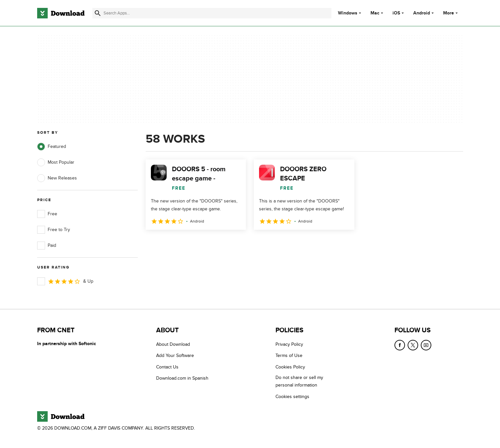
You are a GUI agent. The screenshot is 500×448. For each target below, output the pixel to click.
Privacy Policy (289, 344)
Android (422, 13)
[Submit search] (98, 13)
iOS (396, 13)
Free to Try (54, 230)
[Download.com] (61, 13)
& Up (65, 281)
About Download (173, 344)
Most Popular (56, 162)
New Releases (57, 178)
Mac (375, 13)
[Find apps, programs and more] (212, 13)
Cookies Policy (290, 367)
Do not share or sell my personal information (299, 381)
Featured (52, 147)
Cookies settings (292, 397)
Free (47, 214)
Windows (348, 13)
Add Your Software (175, 355)
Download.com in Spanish (182, 378)
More (451, 13)
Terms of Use (289, 355)
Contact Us (167, 367)
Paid (47, 246)
